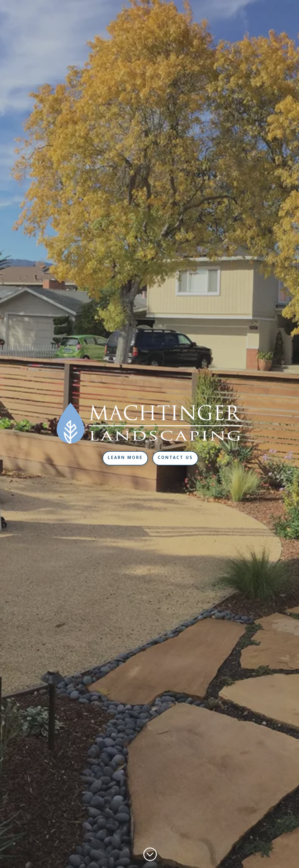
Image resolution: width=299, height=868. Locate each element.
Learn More (125, 458)
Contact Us (175, 458)
